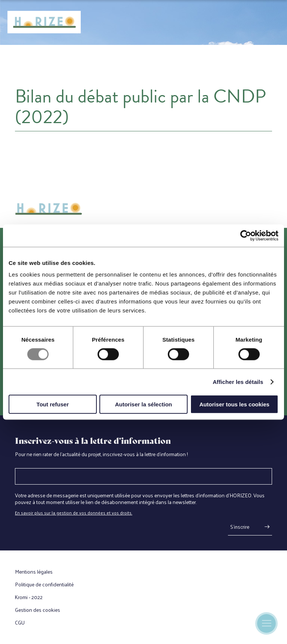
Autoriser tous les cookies (234, 404)
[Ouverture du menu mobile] (266, 623)
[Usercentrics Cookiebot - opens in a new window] (246, 235)
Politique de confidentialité (44, 585)
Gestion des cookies (38, 610)
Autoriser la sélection (144, 404)
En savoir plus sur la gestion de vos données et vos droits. (74, 513)
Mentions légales (34, 572)
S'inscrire (240, 527)
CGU (20, 623)
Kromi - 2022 (29, 597)
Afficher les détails (238, 381)
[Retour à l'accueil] (44, 22)
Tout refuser (53, 404)
